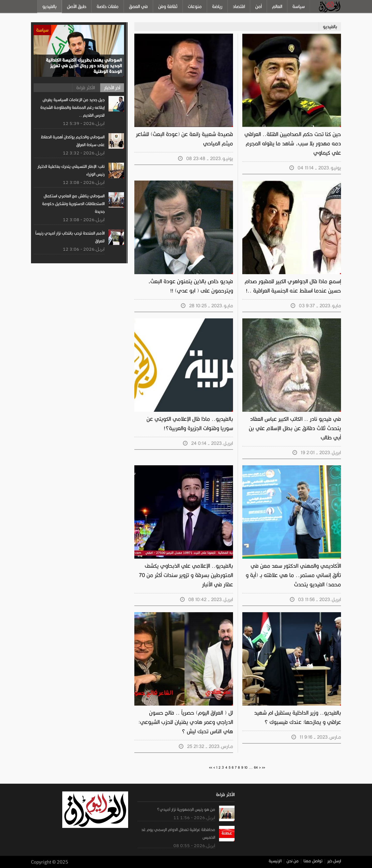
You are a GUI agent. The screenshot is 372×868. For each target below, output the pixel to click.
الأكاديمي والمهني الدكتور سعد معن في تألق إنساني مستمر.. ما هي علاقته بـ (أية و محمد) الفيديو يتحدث (293, 575)
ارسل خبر (334, 861)
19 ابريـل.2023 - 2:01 (317, 452)
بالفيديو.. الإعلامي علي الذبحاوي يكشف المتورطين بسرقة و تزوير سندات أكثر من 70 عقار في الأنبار (186, 575)
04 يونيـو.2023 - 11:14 (315, 168)
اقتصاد (239, 6)
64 (256, 768)
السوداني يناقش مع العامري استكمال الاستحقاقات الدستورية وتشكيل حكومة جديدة (73, 204)
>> (263, 768)
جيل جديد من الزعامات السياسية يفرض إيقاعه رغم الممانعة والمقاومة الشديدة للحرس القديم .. (73, 108)
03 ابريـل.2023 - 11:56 (316, 599)
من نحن (293, 861)
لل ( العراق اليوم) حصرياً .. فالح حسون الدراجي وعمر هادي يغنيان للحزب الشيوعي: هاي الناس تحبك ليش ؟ (186, 722)
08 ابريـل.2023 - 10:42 (207, 599)
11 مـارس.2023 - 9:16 (316, 737)
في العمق (138, 6)
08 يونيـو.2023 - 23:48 (206, 158)
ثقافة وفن (168, 6)
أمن (258, 6)
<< (211, 768)
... (251, 768)
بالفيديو (49, 6)
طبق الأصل (77, 6)
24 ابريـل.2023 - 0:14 (208, 443)
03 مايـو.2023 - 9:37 (316, 306)
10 (246, 768)
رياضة (217, 6)
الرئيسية (275, 861)
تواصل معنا (313, 861)
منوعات (195, 6)
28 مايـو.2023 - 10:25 (207, 306)
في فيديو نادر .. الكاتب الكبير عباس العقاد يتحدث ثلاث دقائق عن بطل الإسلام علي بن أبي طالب (295, 428)
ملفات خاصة (108, 6)
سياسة (299, 6)
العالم (277, 6)
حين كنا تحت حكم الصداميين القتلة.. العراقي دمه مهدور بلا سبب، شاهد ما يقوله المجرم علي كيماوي (293, 144)
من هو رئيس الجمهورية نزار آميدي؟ (186, 810)
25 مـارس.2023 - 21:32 (206, 746)
